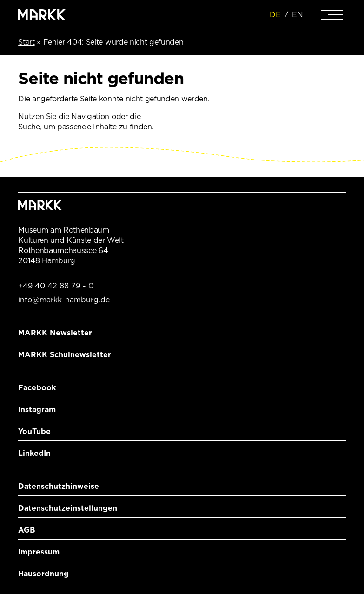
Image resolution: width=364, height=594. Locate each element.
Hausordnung (43, 574)
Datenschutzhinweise (59, 486)
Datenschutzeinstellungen (68, 508)
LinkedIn (34, 453)
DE (275, 15)
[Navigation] (332, 15)
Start (26, 42)
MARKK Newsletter (55, 333)
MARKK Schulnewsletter (65, 355)
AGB (27, 530)
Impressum (39, 552)
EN (298, 15)
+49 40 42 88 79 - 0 (56, 286)
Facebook (37, 388)
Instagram (37, 410)
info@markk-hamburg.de (64, 300)
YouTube (34, 431)
